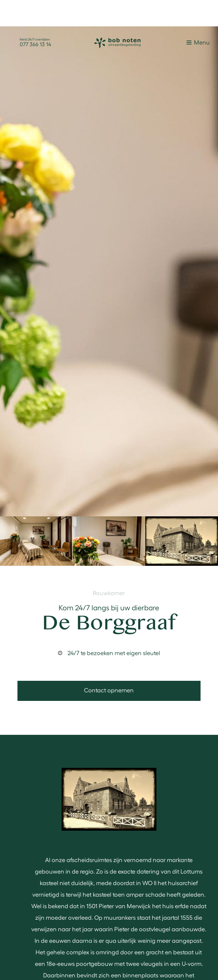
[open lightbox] (109, 271)
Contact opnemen (109, 690)
